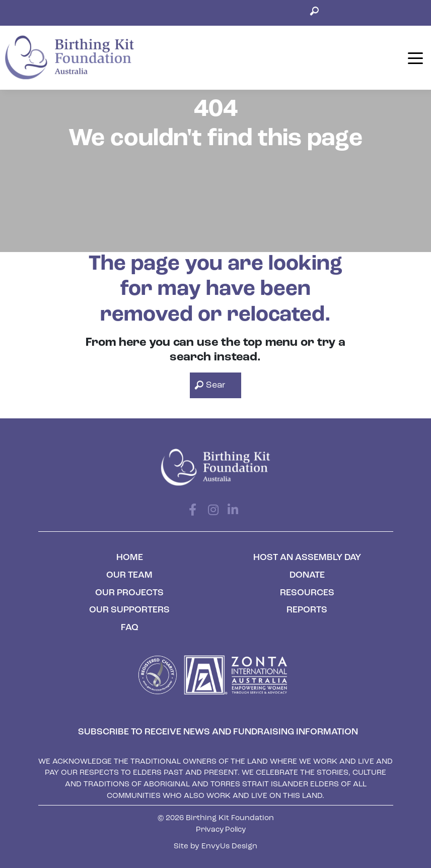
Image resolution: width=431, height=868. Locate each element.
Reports (307, 610)
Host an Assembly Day (307, 558)
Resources (307, 593)
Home (130, 558)
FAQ (130, 628)
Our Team (129, 575)
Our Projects (129, 593)
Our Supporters (129, 610)
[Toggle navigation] (416, 57)
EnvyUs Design (229, 847)
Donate (307, 575)
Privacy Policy (221, 830)
